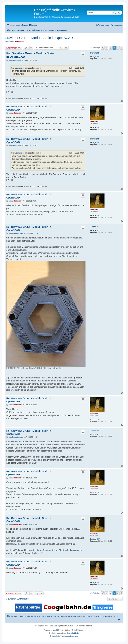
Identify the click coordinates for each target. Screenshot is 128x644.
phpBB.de (75, 633)
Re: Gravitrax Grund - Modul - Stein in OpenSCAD (30, 55)
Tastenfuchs (94, 227)
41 (98, 231)
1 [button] (107, 48)
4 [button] (118, 48)
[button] (103, 48)
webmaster (20, 42)
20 (98, 57)
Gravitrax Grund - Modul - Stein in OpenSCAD (39, 38)
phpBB (55, 630)
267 (98, 128)
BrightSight (94, 53)
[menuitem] (24, 25)
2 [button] (110, 48)
